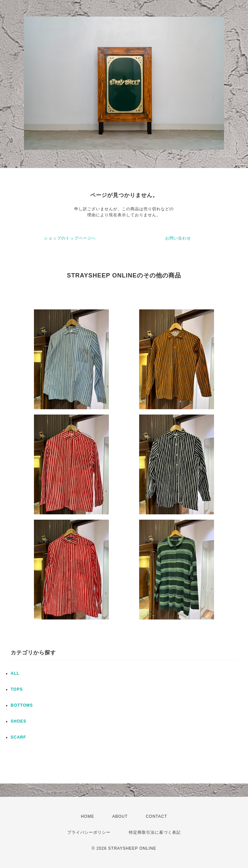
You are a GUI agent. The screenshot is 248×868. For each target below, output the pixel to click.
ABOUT (120, 816)
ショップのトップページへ (70, 238)
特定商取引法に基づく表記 (155, 832)
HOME (88, 816)
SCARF (18, 737)
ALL (15, 673)
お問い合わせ (178, 238)
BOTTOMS (22, 705)
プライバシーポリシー (89, 832)
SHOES (18, 721)
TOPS (17, 689)
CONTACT (156, 816)
